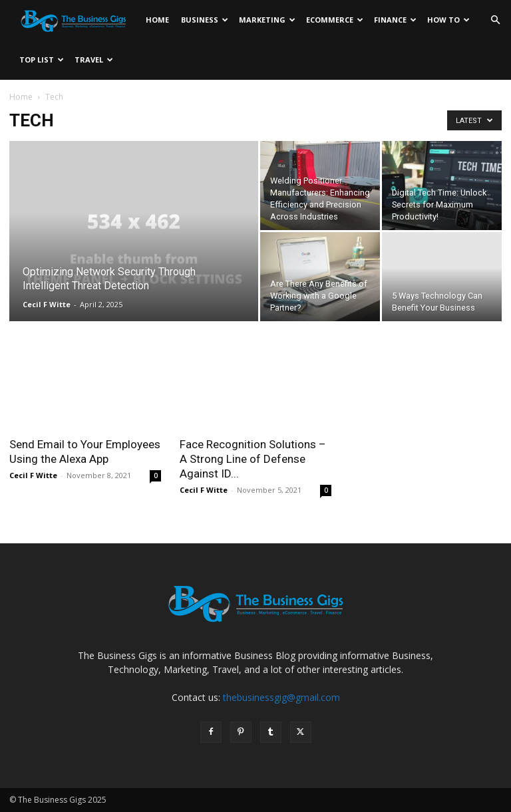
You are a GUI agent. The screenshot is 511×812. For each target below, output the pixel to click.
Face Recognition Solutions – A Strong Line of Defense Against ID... (253, 459)
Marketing (267, 20)
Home (157, 20)
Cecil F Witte (47, 304)
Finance (395, 20)
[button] (495, 20)
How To (448, 20)
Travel (94, 60)
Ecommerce (335, 20)
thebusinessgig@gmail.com (281, 697)
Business (205, 20)
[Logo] (77, 20)
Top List (42, 60)
